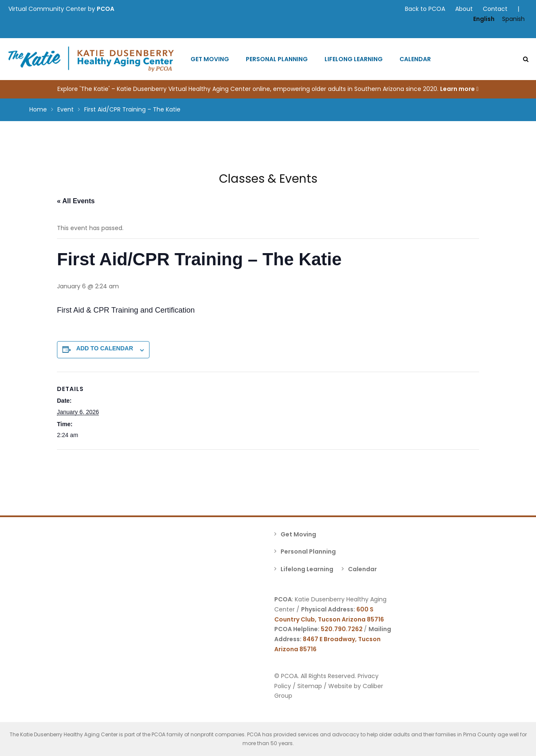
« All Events (76, 201)
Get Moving (210, 59)
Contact (495, 9)
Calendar (415, 59)
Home (38, 109)
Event (66, 109)
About (464, 9)
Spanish (513, 19)
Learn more (459, 89)
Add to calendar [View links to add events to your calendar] (105, 348)
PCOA (106, 9)
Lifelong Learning (354, 59)
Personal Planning (277, 59)
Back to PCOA (425, 9)
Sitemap (310, 686)
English (484, 19)
